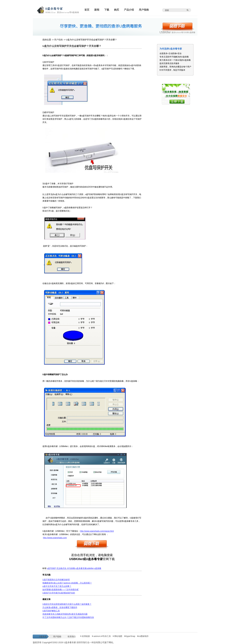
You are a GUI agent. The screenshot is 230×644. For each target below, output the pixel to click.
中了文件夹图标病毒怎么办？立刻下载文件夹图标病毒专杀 (68, 617)
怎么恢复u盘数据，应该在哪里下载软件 (60, 607)
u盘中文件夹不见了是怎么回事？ (57, 586)
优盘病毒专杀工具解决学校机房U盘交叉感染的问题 (65, 614)
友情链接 (85, 636)
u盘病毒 (98, 568)
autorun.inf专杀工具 (102, 636)
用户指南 (58, 40)
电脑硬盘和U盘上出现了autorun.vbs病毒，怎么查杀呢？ (67, 583)
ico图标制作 (143, 636)
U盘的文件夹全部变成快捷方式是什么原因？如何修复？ (67, 604)
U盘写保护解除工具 (51, 611)
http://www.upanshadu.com (55, 538)
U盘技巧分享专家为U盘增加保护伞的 (59, 593)
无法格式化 (61, 568)
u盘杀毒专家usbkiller (85, 568)
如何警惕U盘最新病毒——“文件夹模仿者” (61, 590)
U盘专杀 (43, 637)
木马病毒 (71, 568)
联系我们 (72, 637)
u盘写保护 (51, 568)
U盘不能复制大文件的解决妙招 (56, 580)
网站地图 (118, 636)
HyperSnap (130, 636)
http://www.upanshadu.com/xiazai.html (97, 531)
